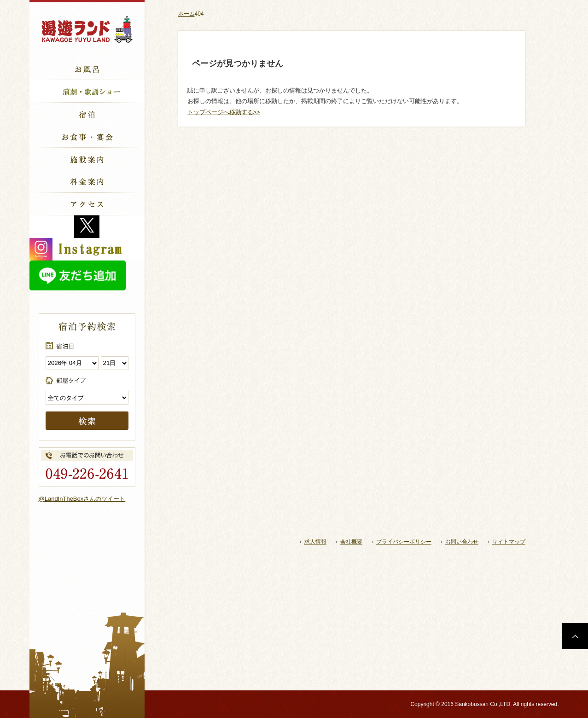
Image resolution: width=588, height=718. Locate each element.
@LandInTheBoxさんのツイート (82, 499)
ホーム (186, 14)
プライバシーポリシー (404, 542)
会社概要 (351, 542)
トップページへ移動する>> (224, 112)
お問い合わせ (462, 542)
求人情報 (315, 542)
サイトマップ (509, 542)
